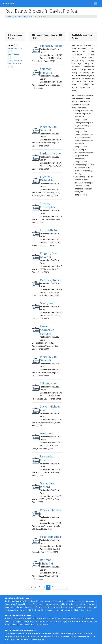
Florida (18, 16)
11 (67, 587)
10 (61, 587)
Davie (26, 16)
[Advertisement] (51, 25)
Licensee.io (9, 4)
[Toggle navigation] (95, 4)
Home (10, 16)
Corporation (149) (15, 60)
